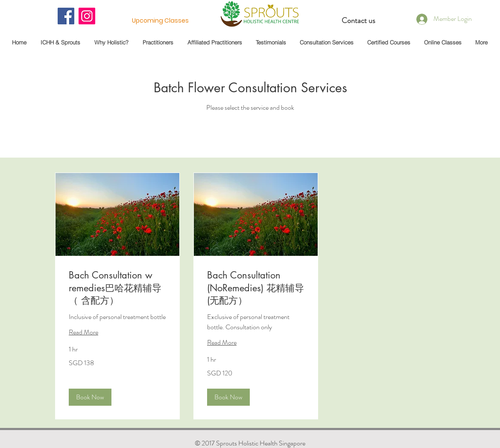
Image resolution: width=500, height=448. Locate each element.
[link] (117, 288)
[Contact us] (359, 21)
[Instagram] (87, 16)
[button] (90, 397)
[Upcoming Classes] (160, 21)
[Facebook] (66, 16)
